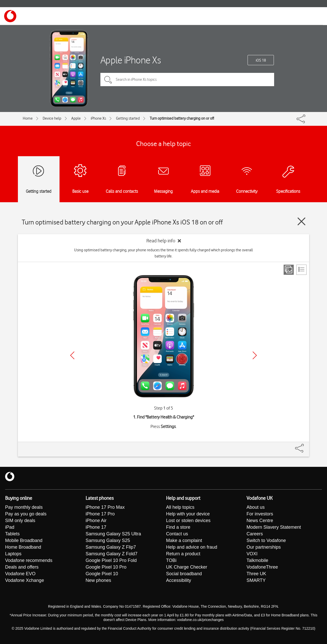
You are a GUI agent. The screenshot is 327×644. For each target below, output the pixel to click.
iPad (10, 527)
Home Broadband (23, 547)
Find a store (178, 527)
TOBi (171, 560)
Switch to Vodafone (266, 540)
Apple (76, 118)
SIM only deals (20, 521)
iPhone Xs (98, 118)
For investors (260, 514)
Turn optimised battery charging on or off (182, 118)
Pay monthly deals (24, 507)
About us (256, 507)
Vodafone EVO (20, 574)
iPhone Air (96, 521)
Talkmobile (257, 560)
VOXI (252, 554)
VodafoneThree (262, 567)
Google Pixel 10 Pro (106, 567)
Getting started (128, 118)
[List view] (301, 270)
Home (28, 118)
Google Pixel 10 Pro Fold (111, 560)
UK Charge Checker (187, 567)
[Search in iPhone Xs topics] (187, 80)
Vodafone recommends (29, 560)
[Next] (255, 355)
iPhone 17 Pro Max (105, 507)
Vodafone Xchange (25, 580)
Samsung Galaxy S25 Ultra (113, 534)
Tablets (12, 534)
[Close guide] (301, 221)
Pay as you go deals (26, 514)
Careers (255, 534)
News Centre (260, 521)
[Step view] (289, 270)
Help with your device (188, 514)
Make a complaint (184, 540)
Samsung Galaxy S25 (108, 540)
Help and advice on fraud (192, 547)
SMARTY (256, 580)
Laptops (13, 554)
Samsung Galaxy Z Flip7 (111, 547)
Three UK (256, 574)
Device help (52, 118)
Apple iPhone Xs (131, 60)
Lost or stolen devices (188, 521)
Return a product (183, 554)
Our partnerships (264, 547)
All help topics (180, 507)
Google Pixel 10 (102, 574)
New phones (98, 580)
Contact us (177, 534)
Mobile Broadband (24, 540)
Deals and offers (22, 567)
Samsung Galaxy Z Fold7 (112, 554)
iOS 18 (261, 60)
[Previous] (72, 355)
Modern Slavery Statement (274, 527)
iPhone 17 (96, 527)
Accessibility (179, 580)
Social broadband (184, 574)
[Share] (306, 446)
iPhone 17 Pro (100, 514)
